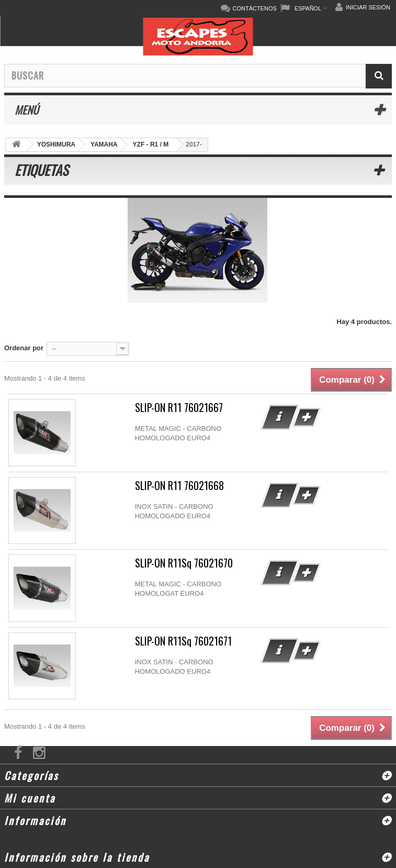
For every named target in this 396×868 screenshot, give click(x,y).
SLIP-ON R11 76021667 (179, 408)
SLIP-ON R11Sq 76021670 (184, 563)
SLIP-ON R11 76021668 (179, 486)
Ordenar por (24, 348)
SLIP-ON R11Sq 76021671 (183, 641)
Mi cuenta (30, 798)
